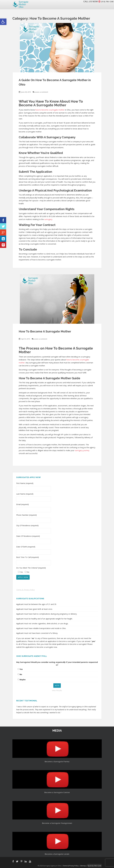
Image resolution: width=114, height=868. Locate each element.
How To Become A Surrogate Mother (45, 331)
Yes (21, 669)
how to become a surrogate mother (50, 110)
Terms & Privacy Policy (25, 590)
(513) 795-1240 (106, 1)
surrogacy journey (82, 450)
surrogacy (48, 219)
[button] (3, 22)
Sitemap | (86, 865)
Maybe (23, 680)
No (21, 674)
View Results (57, 690)
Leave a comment (41, 92)
